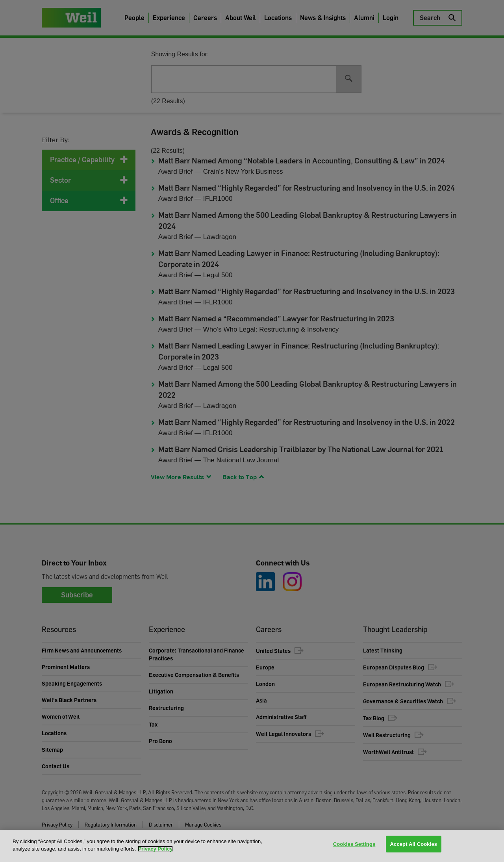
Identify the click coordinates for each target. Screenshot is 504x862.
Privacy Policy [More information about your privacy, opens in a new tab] (155, 849)
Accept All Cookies (414, 845)
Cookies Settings (354, 845)
